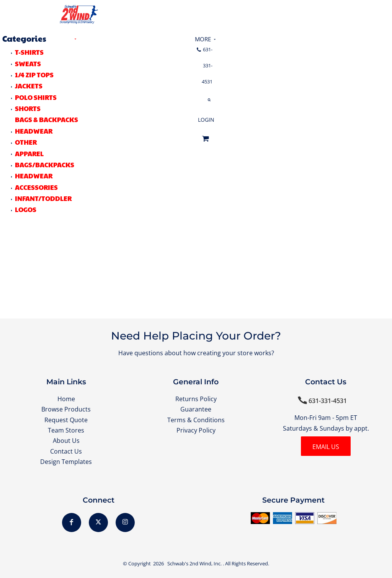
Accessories (36, 187)
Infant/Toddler (43, 198)
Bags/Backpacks (45, 165)
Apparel (29, 153)
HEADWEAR (34, 131)
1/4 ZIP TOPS (34, 75)
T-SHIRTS (29, 52)
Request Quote (66, 420)
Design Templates (66, 462)
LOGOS (26, 209)
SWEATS (28, 64)
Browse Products (66, 409)
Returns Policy (196, 399)
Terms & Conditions (196, 420)
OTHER (26, 142)
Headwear (34, 176)
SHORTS (28, 108)
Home (66, 399)
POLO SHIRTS (36, 97)
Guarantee (196, 409)
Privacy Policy (196, 430)
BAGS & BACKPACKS (47, 119)
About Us (66, 441)
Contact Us (66, 451)
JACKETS (29, 86)
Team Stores (66, 430)
